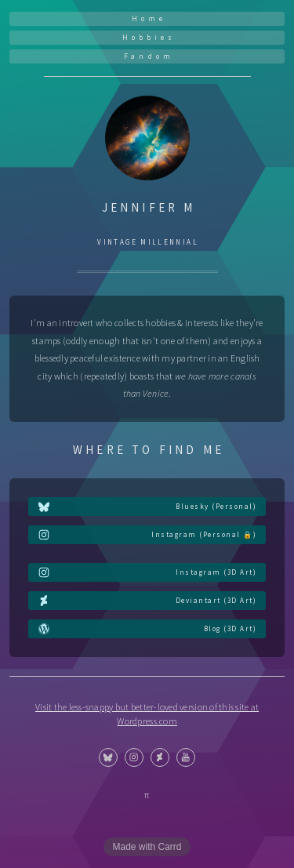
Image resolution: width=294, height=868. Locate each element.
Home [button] (149, 18)
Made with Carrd (147, 847)
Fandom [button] (149, 56)
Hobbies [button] (149, 37)
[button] (147, 507)
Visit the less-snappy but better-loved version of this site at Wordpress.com (147, 714)
